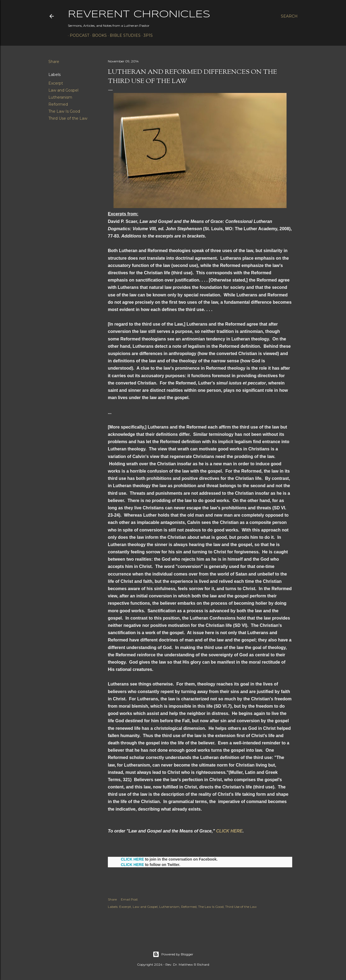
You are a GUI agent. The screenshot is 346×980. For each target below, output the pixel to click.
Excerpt (56, 83)
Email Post (129, 899)
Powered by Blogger (173, 954)
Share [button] (54, 62)
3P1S (146, 35)
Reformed (58, 104)
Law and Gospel (63, 90)
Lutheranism (60, 97)
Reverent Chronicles (139, 15)
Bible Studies (123, 35)
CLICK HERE (229, 831)
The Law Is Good (64, 111)
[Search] (289, 16)
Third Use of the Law (68, 118)
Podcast (78, 35)
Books (98, 35)
